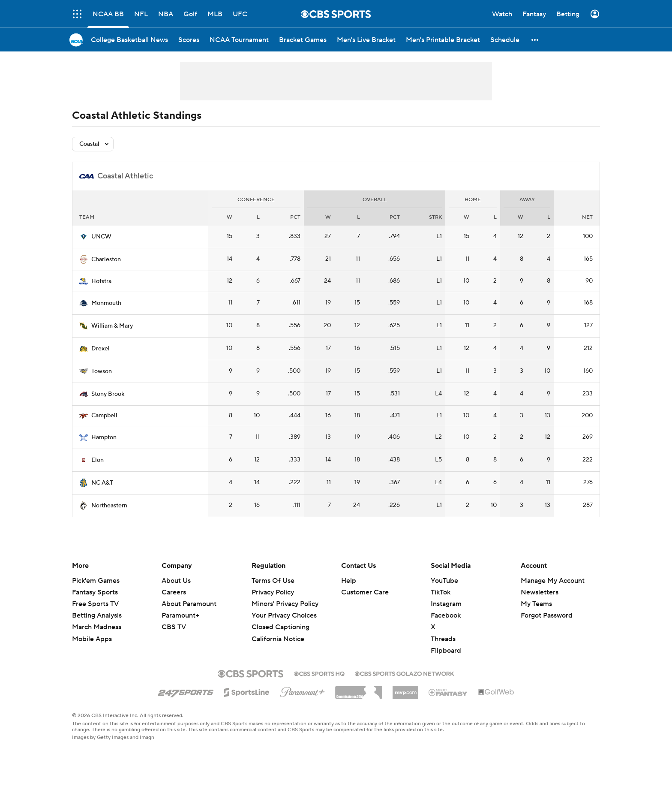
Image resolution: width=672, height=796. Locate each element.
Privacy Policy (273, 592)
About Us (176, 581)
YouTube (444, 581)
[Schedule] (505, 40)
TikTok (441, 592)
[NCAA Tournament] (239, 40)
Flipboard (446, 651)
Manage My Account (553, 581)
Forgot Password (547, 615)
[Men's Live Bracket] (366, 40)
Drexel (100, 349)
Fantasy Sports (95, 592)
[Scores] (189, 40)
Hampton (104, 437)
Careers (174, 592)
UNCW (101, 237)
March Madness (97, 627)
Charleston (106, 259)
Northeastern (109, 506)
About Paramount (189, 604)
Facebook (446, 615)
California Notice (278, 639)
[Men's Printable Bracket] (443, 40)
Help (349, 581)
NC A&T (102, 483)
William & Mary (112, 326)
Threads (443, 639)
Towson (102, 371)
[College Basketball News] (129, 40)
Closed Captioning (280, 627)
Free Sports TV (95, 604)
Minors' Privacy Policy (285, 604)
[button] (535, 40)
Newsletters (540, 592)
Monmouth (106, 303)
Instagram (446, 604)
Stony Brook (108, 394)
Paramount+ (180, 615)
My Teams (536, 604)
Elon (97, 460)
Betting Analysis (97, 615)
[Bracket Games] (303, 40)
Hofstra (101, 281)
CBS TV (174, 627)
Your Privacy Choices (284, 615)
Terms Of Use (273, 581)
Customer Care (365, 592)
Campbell (104, 416)
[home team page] (84, 237)
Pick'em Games (96, 581)
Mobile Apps (92, 639)
